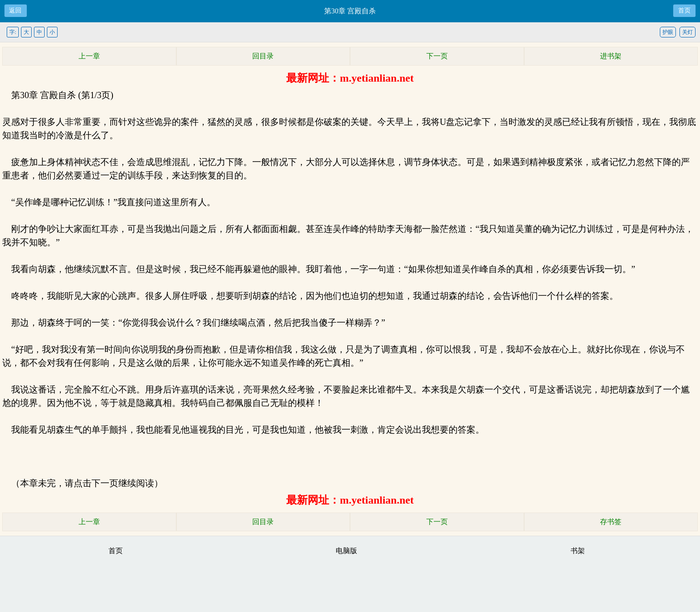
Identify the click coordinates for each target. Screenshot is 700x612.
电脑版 (346, 551)
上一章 (89, 56)
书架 (578, 551)
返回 (15, 10)
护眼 (668, 32)
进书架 (611, 56)
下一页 (437, 56)
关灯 (687, 32)
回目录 (263, 56)
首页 (684, 10)
